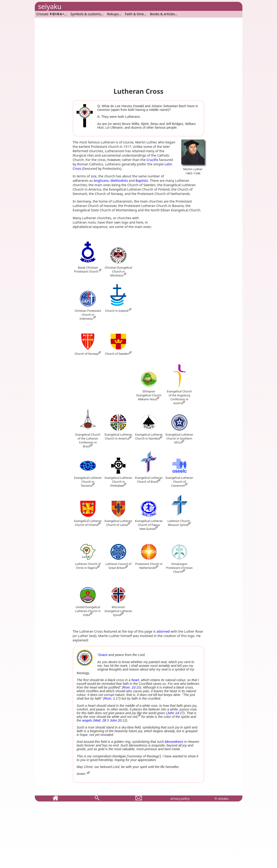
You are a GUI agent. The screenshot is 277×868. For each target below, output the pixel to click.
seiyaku (50, 6)
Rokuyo (113, 14)
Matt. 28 (100, 720)
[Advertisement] (139, 50)
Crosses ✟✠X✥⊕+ (50, 14)
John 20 (116, 720)
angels (87, 720)
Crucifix (152, 160)
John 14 (173, 713)
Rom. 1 (110, 698)
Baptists (142, 181)
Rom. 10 (129, 687)
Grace (103, 655)
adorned (163, 631)
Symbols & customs (86, 14)
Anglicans (101, 181)
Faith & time (134, 14)
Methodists (119, 181)
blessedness (174, 742)
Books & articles (162, 14)
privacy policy (180, 798)
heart (135, 680)
